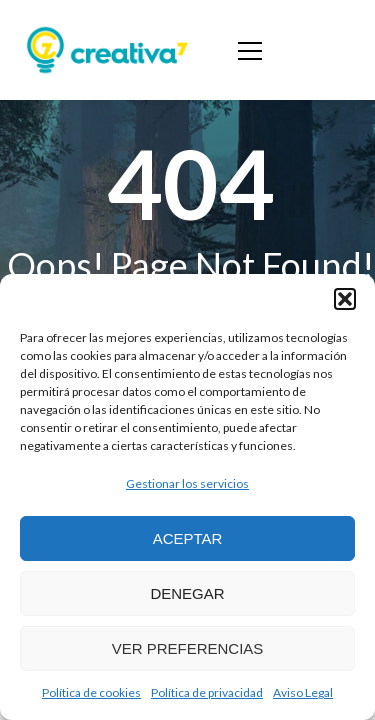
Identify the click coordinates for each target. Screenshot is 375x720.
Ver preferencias (188, 648)
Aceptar (188, 538)
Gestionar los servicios (187, 483)
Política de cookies (91, 692)
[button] (345, 299)
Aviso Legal (303, 692)
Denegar (187, 593)
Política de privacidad (207, 692)
